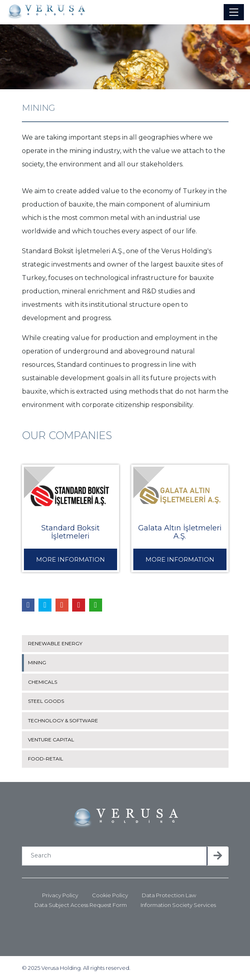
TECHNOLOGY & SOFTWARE (63, 720)
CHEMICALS (43, 682)
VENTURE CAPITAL (51, 740)
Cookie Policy (110, 895)
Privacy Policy (60, 895)
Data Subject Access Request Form (81, 905)
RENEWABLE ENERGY (55, 643)
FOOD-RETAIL (46, 759)
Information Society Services (178, 905)
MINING (37, 662)
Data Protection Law (169, 895)
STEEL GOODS (46, 701)
